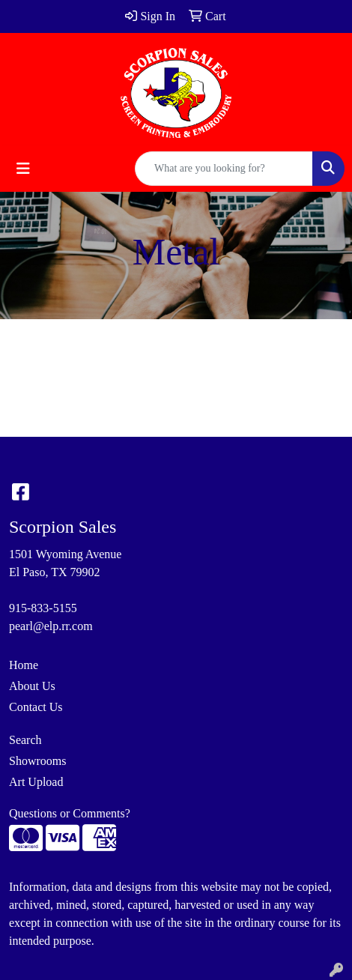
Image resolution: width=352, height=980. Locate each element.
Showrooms (37, 761)
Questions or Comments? (70, 813)
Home (24, 665)
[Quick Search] (224, 169)
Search (25, 740)
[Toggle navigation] (23, 169)
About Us (32, 686)
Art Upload (36, 782)
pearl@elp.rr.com (51, 626)
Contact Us (36, 707)
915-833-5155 (43, 608)
